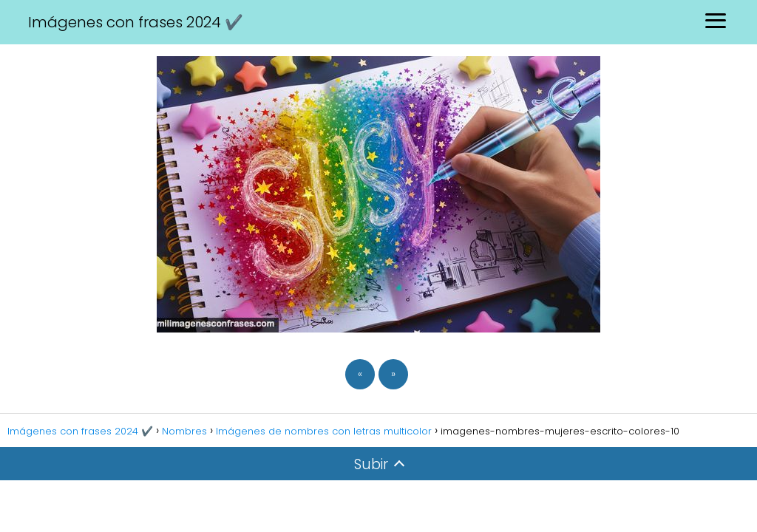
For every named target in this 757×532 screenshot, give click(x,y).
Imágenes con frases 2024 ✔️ (136, 22)
